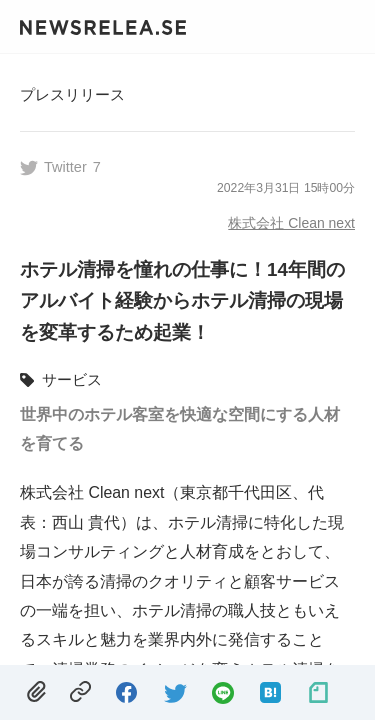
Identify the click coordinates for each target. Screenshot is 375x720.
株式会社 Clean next (291, 223)
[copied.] (80, 692)
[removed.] (36, 692)
